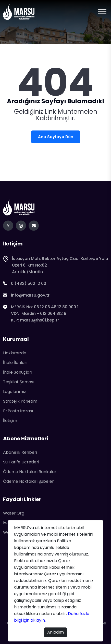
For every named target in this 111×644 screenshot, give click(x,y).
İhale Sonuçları (18, 372)
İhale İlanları (15, 363)
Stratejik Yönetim (20, 401)
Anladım (55, 632)
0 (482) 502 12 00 (25, 284)
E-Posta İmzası (18, 411)
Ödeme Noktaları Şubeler (28, 481)
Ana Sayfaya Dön (56, 137)
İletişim (10, 421)
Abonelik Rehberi (20, 452)
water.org (14, 513)
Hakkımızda (15, 353)
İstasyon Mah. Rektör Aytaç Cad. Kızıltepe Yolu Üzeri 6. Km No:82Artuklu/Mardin (55, 265)
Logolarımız (15, 392)
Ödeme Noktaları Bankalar (30, 472)
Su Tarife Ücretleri (21, 462)
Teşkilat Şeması (19, 382)
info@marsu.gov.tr (26, 295)
